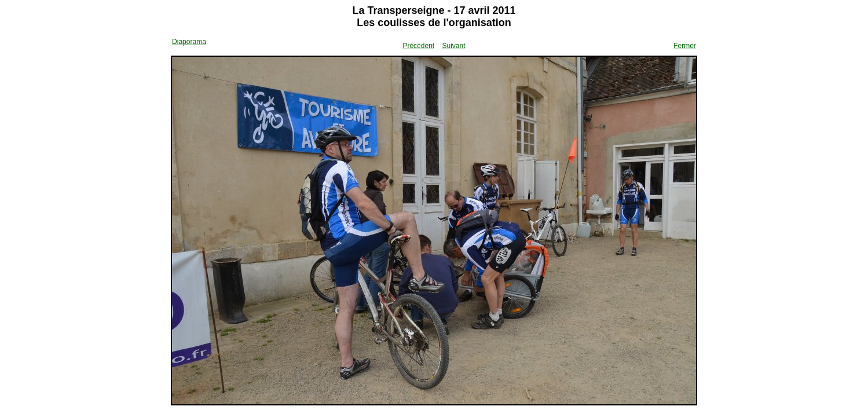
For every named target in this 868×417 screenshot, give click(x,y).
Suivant (453, 46)
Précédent (418, 46)
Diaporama (189, 42)
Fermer (685, 46)
